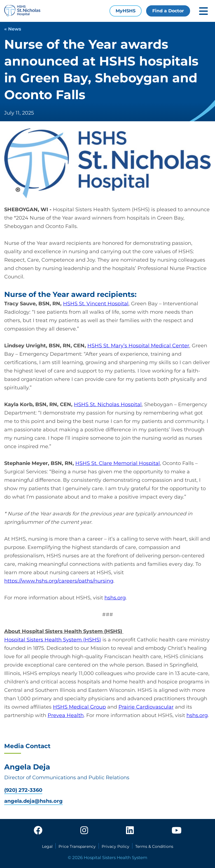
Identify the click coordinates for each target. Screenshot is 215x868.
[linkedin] (130, 831)
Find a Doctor (168, 11)
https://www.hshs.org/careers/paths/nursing (59, 581)
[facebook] (38, 831)
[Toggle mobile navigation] (204, 11)
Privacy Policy (115, 846)
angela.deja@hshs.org (33, 801)
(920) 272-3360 (23, 790)
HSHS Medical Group (79, 707)
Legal (47, 846)
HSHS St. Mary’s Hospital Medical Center (138, 346)
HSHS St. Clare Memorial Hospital (118, 463)
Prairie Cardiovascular (146, 707)
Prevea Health (66, 715)
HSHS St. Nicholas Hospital (108, 404)
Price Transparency (77, 846)
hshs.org (115, 598)
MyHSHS (126, 11)
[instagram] (84, 831)
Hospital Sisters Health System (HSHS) (53, 640)
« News (13, 29)
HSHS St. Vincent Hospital (96, 304)
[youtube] (177, 831)
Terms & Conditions (154, 846)
